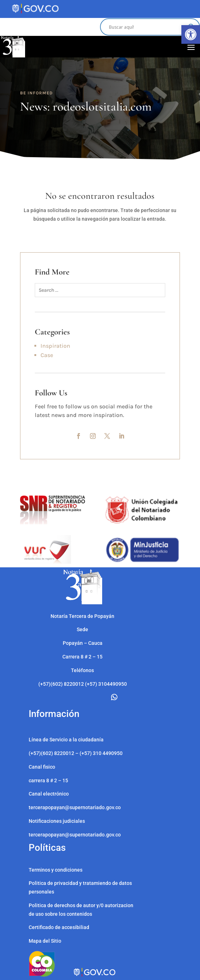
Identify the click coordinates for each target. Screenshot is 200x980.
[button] (191, 34)
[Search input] (147, 27)
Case (47, 355)
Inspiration (55, 346)
